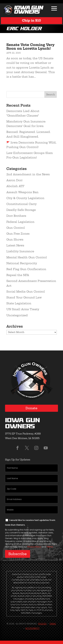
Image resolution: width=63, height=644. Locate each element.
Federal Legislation (20, 222)
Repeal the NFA (18, 275)
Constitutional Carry (22, 204)
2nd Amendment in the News (28, 174)
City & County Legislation (25, 198)
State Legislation (19, 303)
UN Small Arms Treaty (23, 309)
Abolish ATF (15, 186)
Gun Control (16, 228)
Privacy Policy (34, 547)
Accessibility (32, 628)
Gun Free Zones (18, 234)
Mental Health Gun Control (27, 257)
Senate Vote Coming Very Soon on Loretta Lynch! (30, 47)
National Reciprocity (22, 263)
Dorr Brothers (16, 216)
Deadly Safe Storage (21, 210)
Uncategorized (17, 315)
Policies (42, 624)
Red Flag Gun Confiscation (26, 269)
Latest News (15, 245)
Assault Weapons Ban (22, 192)
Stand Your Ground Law (24, 297)
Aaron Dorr (14, 180)
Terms (50, 547)
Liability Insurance (20, 251)
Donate (32, 408)
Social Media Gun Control (26, 292)
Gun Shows (15, 239)
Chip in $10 (32, 20)
